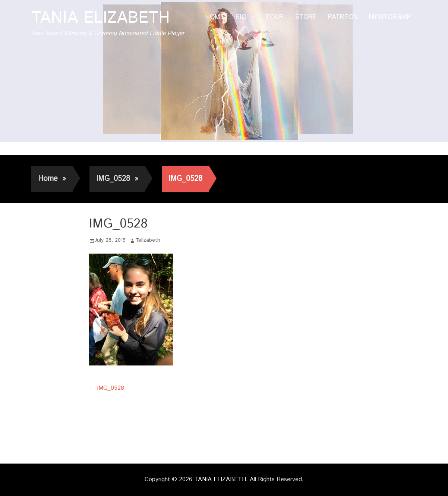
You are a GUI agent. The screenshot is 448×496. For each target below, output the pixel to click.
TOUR (275, 17)
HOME (215, 17)
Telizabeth (148, 240)
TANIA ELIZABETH (101, 18)
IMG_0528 (117, 179)
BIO (241, 17)
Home (52, 179)
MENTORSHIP (390, 17)
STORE (306, 17)
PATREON (343, 17)
